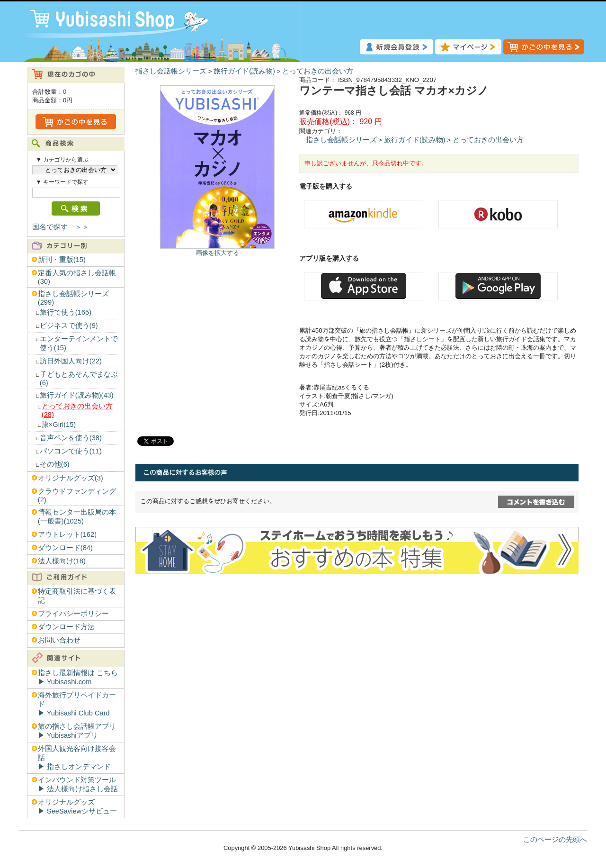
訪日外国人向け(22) (71, 361)
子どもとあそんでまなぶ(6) (79, 379)
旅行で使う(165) (66, 312)
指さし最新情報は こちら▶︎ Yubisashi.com (78, 677)
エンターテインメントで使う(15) (79, 343)
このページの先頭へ (555, 840)
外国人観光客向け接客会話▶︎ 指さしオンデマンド (77, 758)
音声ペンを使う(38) (71, 438)
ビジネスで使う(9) (69, 325)
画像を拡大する (218, 253)
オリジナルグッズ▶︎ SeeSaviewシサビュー (77, 807)
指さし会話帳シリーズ (171, 71)
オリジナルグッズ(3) (71, 478)
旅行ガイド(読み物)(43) (77, 395)
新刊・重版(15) (62, 260)
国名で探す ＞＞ (61, 227)
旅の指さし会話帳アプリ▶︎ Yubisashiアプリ (77, 731)
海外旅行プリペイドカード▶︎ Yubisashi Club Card (77, 704)
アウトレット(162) (67, 534)
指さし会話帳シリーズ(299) (73, 298)
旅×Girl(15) (59, 425)
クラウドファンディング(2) (77, 496)
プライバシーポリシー (73, 614)
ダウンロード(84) (65, 548)
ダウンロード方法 (66, 627)
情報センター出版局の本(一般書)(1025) (77, 517)
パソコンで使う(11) (71, 451)
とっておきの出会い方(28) (77, 410)
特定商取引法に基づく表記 (77, 596)
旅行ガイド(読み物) (244, 71)
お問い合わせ (59, 640)
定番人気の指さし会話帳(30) (77, 277)
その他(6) (55, 464)
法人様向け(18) (62, 561)
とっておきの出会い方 (318, 71)
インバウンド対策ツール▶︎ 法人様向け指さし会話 (78, 784)
